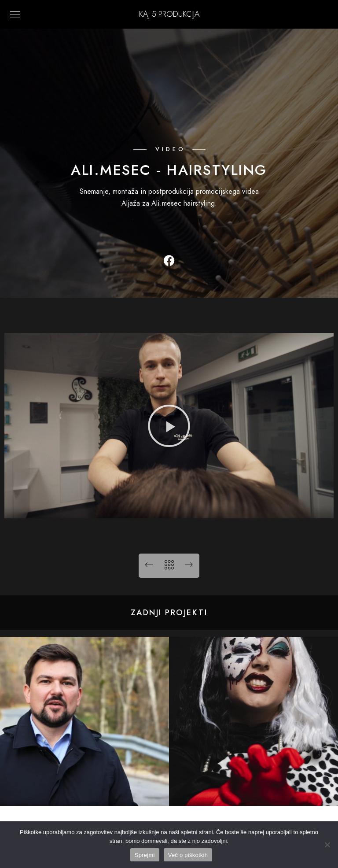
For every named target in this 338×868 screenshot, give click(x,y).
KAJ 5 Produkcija (169, 14)
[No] (327, 845)
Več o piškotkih (188, 855)
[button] (169, 426)
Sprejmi (145, 855)
